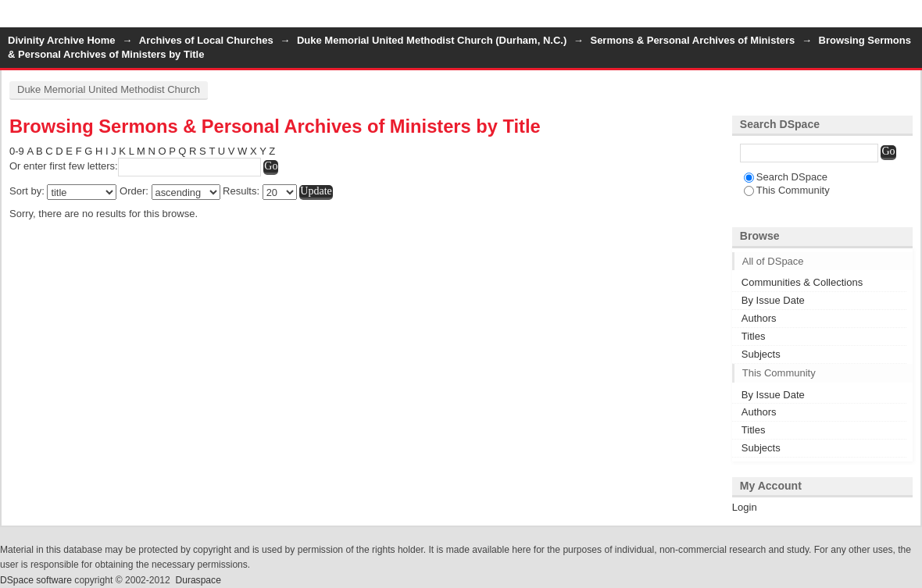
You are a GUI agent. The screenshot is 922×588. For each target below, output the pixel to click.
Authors (759, 318)
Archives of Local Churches (206, 40)
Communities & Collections (802, 282)
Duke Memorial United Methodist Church (109, 89)
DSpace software (36, 580)
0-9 (17, 151)
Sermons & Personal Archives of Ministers (692, 40)
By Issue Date (773, 300)
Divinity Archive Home (62, 40)
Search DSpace (786, 177)
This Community (787, 190)
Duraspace (198, 580)
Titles (754, 336)
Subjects (761, 354)
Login (909, 19)
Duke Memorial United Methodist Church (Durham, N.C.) (432, 40)
